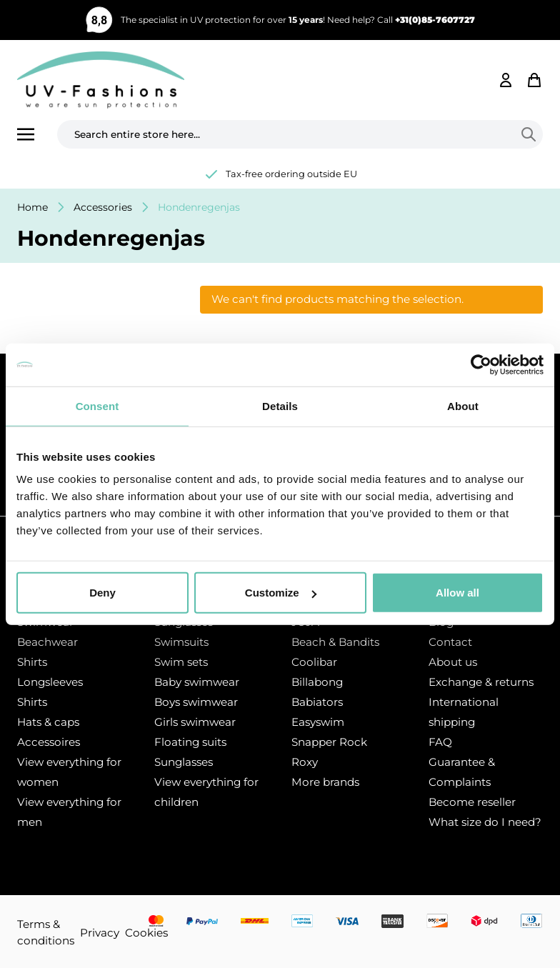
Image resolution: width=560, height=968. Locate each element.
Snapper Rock (329, 742)
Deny (102, 593)
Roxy (305, 762)
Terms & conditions (46, 932)
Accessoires (49, 742)
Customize (281, 593)
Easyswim (318, 722)
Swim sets (181, 662)
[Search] (531, 134)
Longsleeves (50, 682)
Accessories (103, 207)
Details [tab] (280, 405)
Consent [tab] (97, 405)
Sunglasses (184, 762)
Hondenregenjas (199, 207)
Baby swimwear (197, 682)
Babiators (317, 702)
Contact (450, 642)
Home (32, 207)
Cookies (146, 933)
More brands (325, 782)
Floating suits (190, 742)
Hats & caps (48, 722)
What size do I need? (485, 822)
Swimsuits (181, 642)
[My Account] (506, 80)
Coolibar (314, 662)
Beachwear (47, 642)
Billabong (317, 682)
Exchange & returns (481, 682)
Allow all (457, 593)
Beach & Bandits (335, 642)
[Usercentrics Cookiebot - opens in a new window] (481, 364)
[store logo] (101, 80)
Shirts (32, 662)
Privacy (100, 933)
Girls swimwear (195, 722)
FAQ (440, 742)
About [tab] (463, 405)
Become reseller (472, 802)
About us (453, 662)
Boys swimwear (196, 702)
